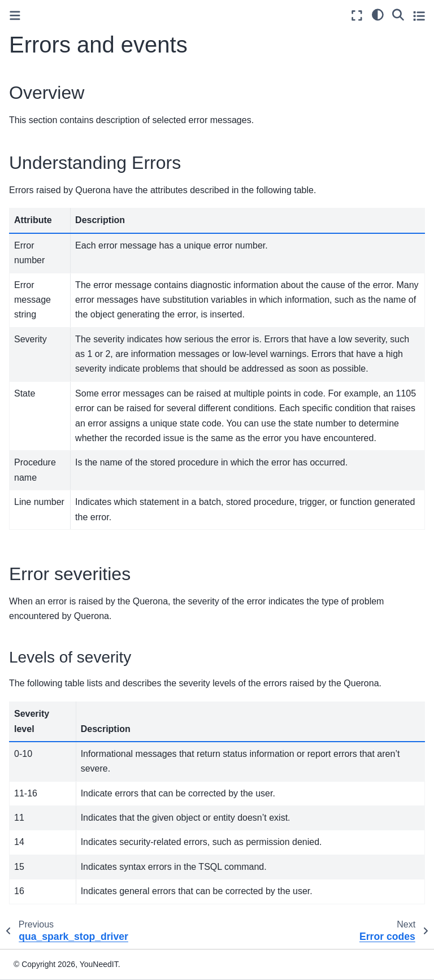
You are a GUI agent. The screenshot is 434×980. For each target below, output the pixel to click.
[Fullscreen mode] (357, 16)
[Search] (398, 14)
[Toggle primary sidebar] (15, 16)
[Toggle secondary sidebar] (419, 16)
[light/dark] (378, 14)
